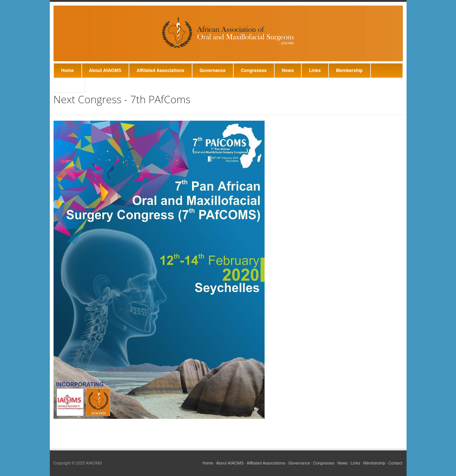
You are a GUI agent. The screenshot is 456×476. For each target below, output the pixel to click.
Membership (349, 71)
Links (315, 71)
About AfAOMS (105, 71)
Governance (213, 71)
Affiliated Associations (160, 71)
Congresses (254, 71)
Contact (69, 85)
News (288, 71)
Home (68, 71)
